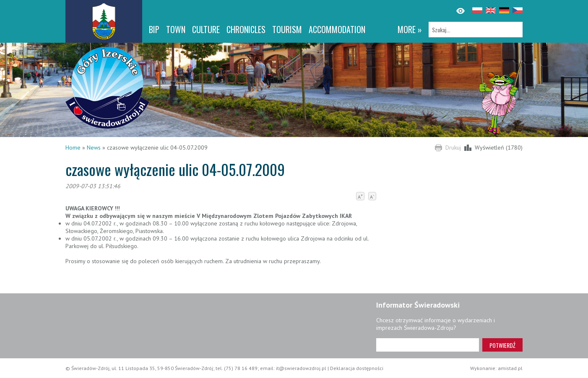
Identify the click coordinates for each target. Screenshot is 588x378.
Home (73, 148)
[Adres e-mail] (428, 345)
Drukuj (453, 148)
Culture (206, 29)
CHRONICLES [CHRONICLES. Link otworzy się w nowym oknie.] (246, 29)
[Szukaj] (476, 30)
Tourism (287, 29)
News (94, 148)
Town (176, 29)
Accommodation (337, 29)
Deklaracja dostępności (357, 368)
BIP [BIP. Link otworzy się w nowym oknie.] (154, 29)
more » (410, 29)
